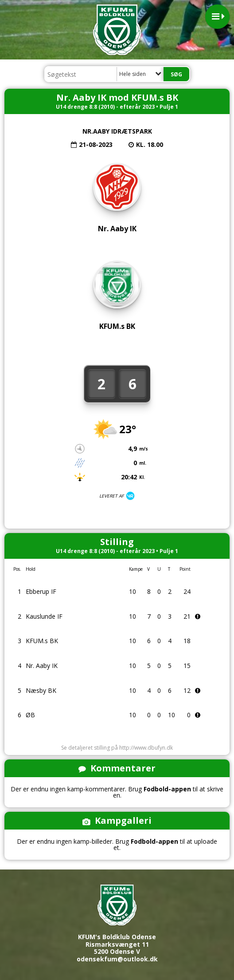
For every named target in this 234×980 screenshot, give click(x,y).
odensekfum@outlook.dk (117, 959)
